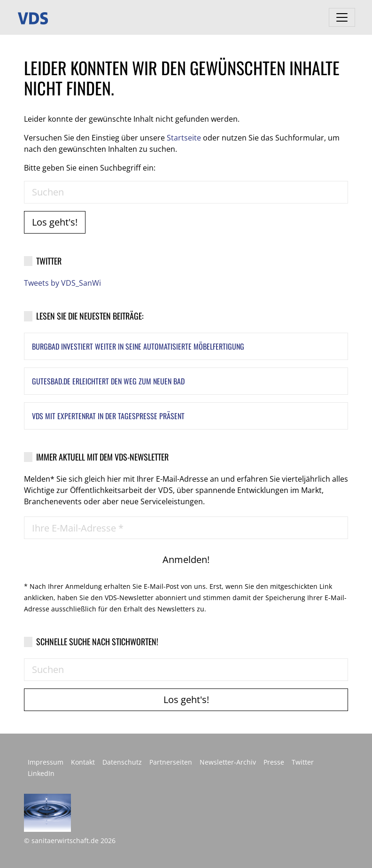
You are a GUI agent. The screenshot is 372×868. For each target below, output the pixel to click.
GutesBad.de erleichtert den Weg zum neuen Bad (108, 381)
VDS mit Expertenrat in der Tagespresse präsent (108, 416)
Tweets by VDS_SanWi (62, 283)
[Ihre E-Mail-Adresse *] (186, 528)
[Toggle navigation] (342, 17)
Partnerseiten (171, 762)
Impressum (46, 762)
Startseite (184, 138)
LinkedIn (41, 774)
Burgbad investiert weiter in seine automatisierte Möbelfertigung (138, 346)
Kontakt (83, 762)
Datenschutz (122, 762)
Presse (274, 762)
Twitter (303, 762)
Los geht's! (55, 222)
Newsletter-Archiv (228, 762)
